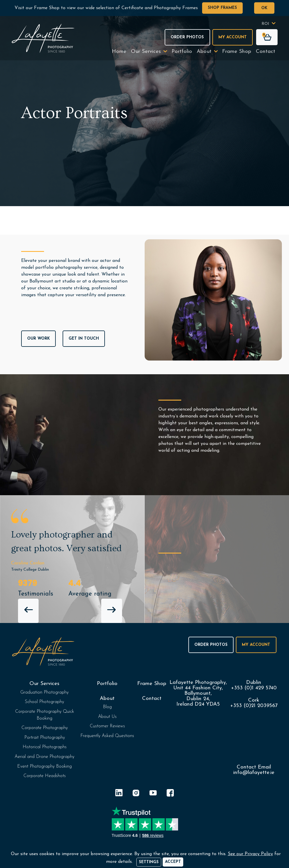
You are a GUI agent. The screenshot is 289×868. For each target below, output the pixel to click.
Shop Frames (222, 8)
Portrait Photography (45, 738)
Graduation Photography (44, 692)
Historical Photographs (45, 747)
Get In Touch (84, 339)
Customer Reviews (107, 726)
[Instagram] (136, 794)
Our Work (38, 339)
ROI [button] (265, 24)
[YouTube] (153, 794)
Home (119, 52)
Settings (149, 862)
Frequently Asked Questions (107, 736)
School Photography (44, 702)
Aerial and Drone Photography (44, 757)
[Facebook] (170, 794)
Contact (266, 52)
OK (264, 8)
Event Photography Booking (44, 767)
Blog (107, 707)
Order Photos (187, 37)
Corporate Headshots (45, 776)
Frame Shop (237, 52)
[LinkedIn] (119, 794)
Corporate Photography (45, 728)
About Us (107, 717)
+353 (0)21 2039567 (254, 706)
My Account (233, 37)
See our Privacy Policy (250, 854)
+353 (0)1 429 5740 (254, 688)
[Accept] (173, 862)
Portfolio (182, 52)
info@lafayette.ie (254, 773)
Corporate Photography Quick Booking (45, 715)
